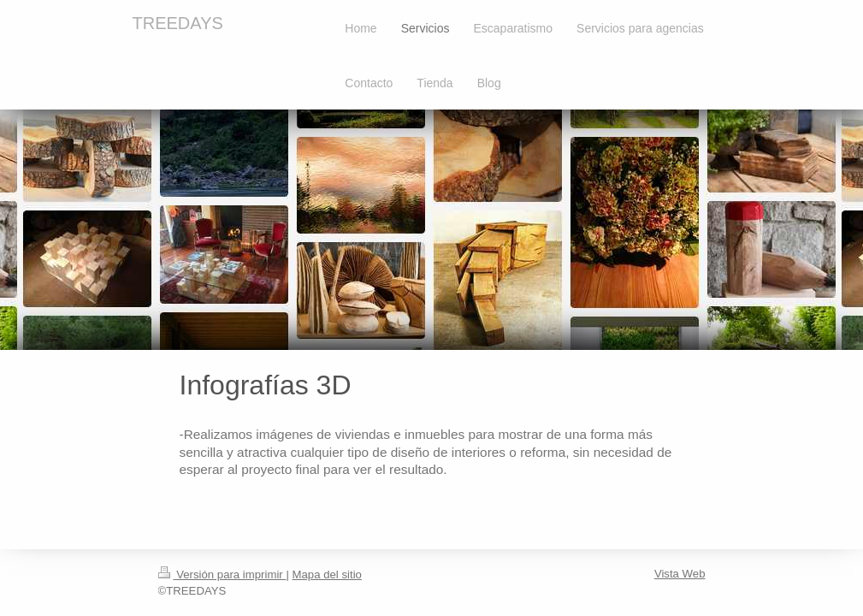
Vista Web (680, 574)
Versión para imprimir (222, 575)
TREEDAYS (178, 23)
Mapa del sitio (327, 575)
